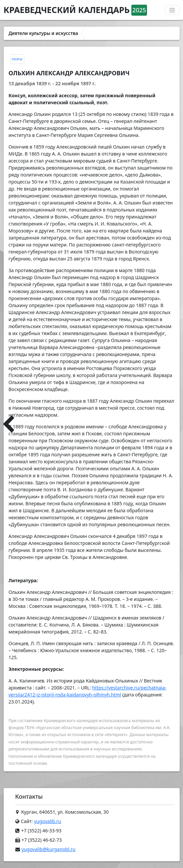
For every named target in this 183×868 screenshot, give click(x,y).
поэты (17, 59)
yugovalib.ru (48, 821)
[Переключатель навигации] (172, 10)
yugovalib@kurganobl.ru (49, 849)
